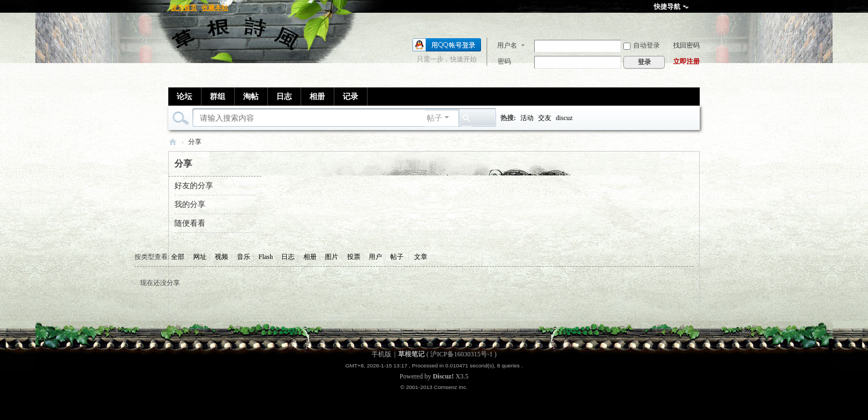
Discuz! (443, 376)
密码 (504, 61)
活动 (527, 118)
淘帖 (251, 97)
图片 (332, 257)
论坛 (184, 97)
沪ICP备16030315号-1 (461, 354)
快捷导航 (667, 7)
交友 (545, 118)
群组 (218, 97)
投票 (354, 257)
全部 (178, 257)
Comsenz (446, 387)
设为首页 (184, 8)
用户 (375, 257)
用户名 (507, 45)
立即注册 (686, 61)
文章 (421, 257)
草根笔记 (173, 142)
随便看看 (190, 223)
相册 (317, 97)
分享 (195, 142)
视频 (221, 257)
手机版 (381, 354)
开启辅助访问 (697, 8)
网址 (200, 257)
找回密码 (686, 45)
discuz (564, 118)
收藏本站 (215, 8)
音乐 (244, 257)
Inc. (463, 387)
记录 (350, 97)
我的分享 (190, 204)
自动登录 (642, 45)
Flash (266, 257)
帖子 (435, 118)
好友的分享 (194, 186)
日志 (284, 97)
